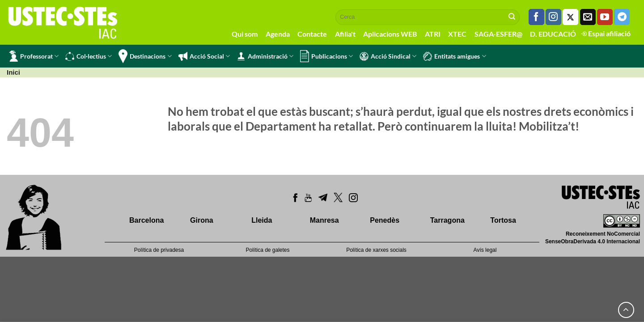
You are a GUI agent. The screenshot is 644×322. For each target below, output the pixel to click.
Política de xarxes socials (376, 250)
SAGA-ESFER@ (498, 34)
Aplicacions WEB (390, 34)
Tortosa (503, 220)
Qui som (245, 34)
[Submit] (512, 17)
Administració (265, 56)
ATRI (433, 34)
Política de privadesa (159, 250)
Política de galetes (267, 250)
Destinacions (145, 56)
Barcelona (146, 220)
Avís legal (485, 250)
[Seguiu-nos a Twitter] (570, 17)
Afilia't (345, 34)
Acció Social (204, 56)
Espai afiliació (606, 33)
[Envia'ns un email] (588, 17)
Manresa (324, 220)
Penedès (385, 220)
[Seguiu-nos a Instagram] (553, 17)
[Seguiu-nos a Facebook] (536, 17)
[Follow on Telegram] (622, 17)
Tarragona (447, 220)
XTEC (457, 34)
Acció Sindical (388, 56)
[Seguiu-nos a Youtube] (605, 17)
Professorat (34, 56)
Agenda (278, 34)
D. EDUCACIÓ (553, 34)
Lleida (262, 220)
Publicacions (326, 56)
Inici (13, 72)
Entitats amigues (454, 56)
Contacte (312, 34)
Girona (202, 220)
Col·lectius (89, 56)
